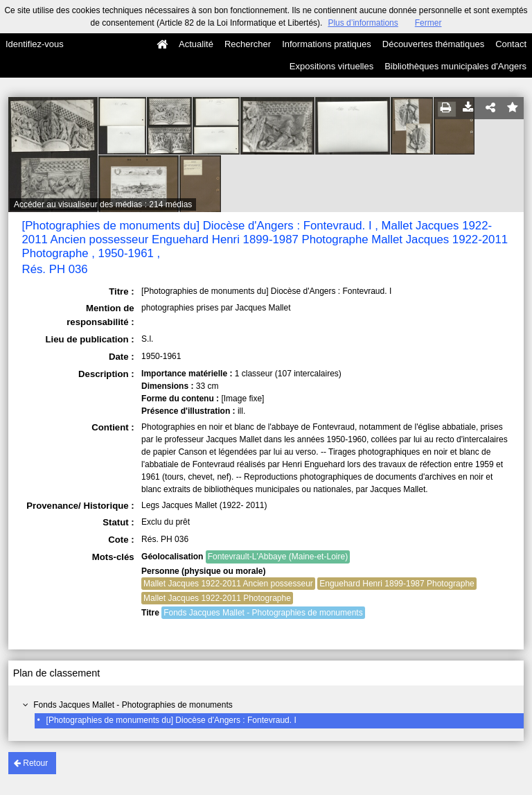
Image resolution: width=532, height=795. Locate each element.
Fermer (428, 23)
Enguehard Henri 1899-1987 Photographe (397, 584)
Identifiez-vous (35, 44)
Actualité (196, 44)
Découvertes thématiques (433, 44)
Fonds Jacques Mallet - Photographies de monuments (133, 705)
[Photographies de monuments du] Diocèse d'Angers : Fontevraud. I (171, 720)
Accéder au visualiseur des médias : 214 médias (103, 204)
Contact (511, 44)
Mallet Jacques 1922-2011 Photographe (217, 598)
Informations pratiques (327, 44)
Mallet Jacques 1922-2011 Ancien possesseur (228, 584)
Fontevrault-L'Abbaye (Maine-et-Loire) (278, 557)
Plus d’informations (363, 23)
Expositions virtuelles (331, 66)
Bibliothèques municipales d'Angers (455, 66)
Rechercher (248, 44)
